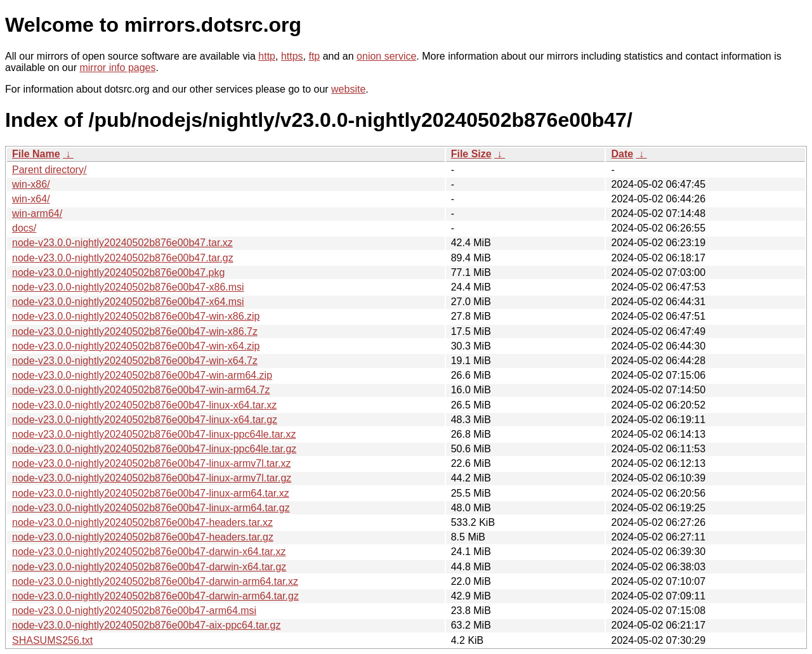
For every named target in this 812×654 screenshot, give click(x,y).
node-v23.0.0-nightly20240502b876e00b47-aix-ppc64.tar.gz (146, 625)
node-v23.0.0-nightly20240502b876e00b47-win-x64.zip (136, 346)
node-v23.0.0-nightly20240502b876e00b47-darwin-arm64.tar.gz (155, 596)
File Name (36, 154)
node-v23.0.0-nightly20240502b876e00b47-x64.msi (128, 302)
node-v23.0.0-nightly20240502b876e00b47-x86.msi (128, 287)
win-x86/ (31, 184)
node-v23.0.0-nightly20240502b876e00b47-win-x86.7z (135, 331)
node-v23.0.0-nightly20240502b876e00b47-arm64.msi (134, 611)
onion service (386, 56)
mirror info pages (117, 68)
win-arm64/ (37, 213)
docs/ (24, 228)
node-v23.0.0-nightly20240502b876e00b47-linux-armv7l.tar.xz (151, 463)
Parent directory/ (49, 170)
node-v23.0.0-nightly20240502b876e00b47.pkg (118, 272)
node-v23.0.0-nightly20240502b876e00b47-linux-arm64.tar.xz (151, 493)
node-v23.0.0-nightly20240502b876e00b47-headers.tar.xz (142, 522)
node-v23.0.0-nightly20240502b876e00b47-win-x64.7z (135, 361)
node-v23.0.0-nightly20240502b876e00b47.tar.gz (123, 258)
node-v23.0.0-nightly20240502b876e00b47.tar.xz (122, 243)
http (267, 56)
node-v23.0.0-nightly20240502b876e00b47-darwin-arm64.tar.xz (155, 581)
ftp (314, 56)
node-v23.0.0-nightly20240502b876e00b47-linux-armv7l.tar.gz (152, 478)
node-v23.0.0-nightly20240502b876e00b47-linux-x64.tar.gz (145, 420)
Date (622, 154)
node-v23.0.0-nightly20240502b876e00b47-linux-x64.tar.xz (144, 405)
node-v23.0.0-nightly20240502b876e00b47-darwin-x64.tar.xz (149, 552)
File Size (471, 154)
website (348, 89)
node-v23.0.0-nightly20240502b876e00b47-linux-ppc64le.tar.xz (154, 434)
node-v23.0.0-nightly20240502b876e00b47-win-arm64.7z (141, 390)
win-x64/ (31, 199)
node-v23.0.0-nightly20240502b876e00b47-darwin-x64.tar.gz (149, 567)
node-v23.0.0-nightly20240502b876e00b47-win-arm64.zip (142, 375)
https (292, 56)
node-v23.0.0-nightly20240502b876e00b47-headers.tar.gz (143, 537)
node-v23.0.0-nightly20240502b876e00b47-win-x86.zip (136, 316)
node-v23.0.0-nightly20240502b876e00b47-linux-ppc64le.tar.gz (154, 449)
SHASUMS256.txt (52, 640)
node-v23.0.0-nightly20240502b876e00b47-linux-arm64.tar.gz (151, 508)
